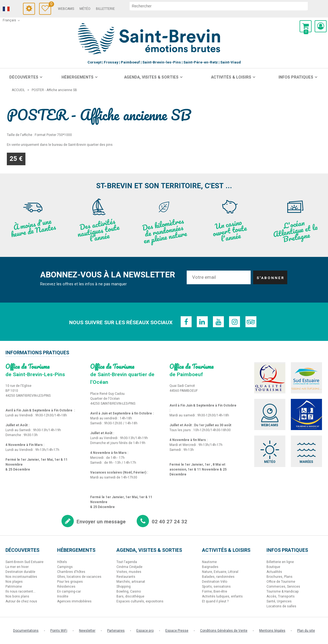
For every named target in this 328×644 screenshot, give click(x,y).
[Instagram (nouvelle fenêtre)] (235, 322)
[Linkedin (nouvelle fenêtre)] (202, 322)
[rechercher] (224, 6)
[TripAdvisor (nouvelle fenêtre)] (251, 322)
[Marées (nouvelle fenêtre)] (307, 452)
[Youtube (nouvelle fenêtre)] (218, 322)
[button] (306, 26)
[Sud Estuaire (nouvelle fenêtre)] (307, 378)
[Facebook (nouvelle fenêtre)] (186, 322)
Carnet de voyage (55, 5)
